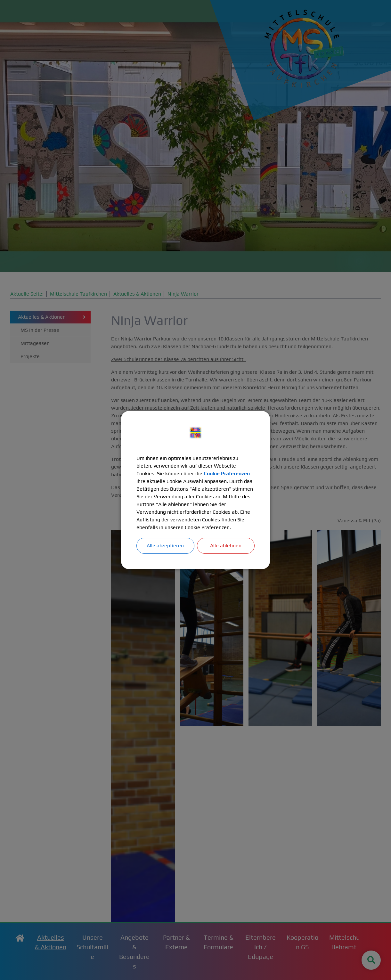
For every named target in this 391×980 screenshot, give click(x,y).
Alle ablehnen (226, 546)
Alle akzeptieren (165, 546)
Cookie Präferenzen (227, 474)
